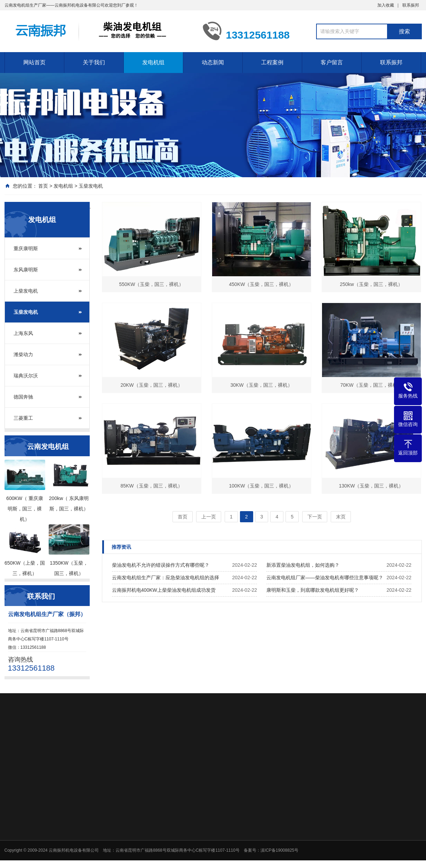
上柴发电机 (26, 291)
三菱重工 (23, 418)
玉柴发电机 (91, 186)
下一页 (315, 517)
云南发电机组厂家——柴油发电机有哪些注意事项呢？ (325, 578)
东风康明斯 (26, 270)
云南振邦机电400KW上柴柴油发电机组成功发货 (164, 590)
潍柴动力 (23, 354)
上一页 (209, 517)
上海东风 (23, 333)
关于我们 (94, 62)
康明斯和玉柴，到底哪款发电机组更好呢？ (313, 590)
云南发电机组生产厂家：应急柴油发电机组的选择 (166, 578)
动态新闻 (213, 62)
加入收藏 (386, 5)
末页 (341, 517)
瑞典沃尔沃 (26, 376)
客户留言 (332, 62)
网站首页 (34, 62)
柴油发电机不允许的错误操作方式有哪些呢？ (161, 565)
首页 (43, 186)
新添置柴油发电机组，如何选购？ (303, 565)
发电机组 (153, 62)
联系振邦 (411, 5)
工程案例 (272, 62)
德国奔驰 (23, 397)
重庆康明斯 (26, 248)
